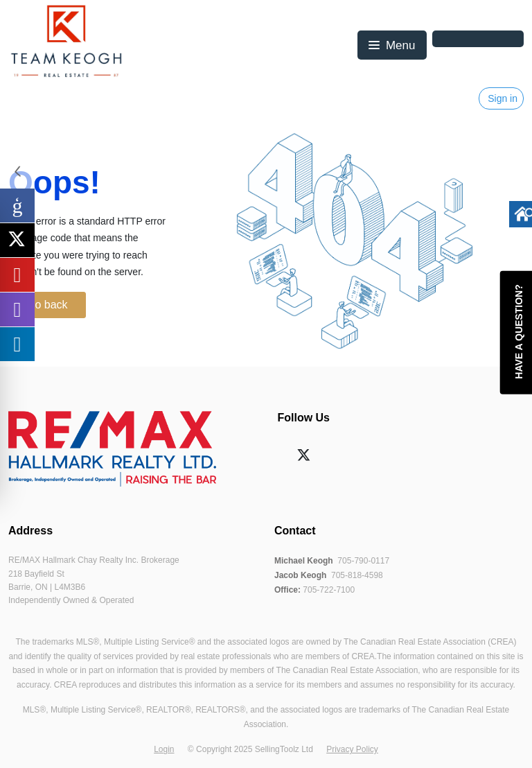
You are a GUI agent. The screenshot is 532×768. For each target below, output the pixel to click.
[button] (392, 45)
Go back (47, 305)
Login (164, 749)
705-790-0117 (363, 561)
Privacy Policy (352, 749)
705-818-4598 (357, 575)
